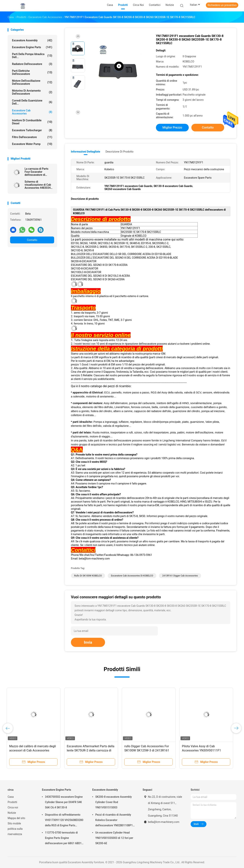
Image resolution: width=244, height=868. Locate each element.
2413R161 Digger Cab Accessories (180, 576)
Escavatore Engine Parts (32, 47)
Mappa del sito (16, 818)
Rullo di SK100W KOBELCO (88, 576)
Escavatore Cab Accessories (32, 112)
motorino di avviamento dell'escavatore (32, 92)
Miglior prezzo (172, 127)
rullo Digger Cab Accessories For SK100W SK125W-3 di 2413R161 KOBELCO (148, 750)
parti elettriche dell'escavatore (32, 72)
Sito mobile (14, 823)
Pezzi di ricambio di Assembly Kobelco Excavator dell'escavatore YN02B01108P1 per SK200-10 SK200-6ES (114, 821)
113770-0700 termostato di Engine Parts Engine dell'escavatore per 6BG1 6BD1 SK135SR (63, 838)
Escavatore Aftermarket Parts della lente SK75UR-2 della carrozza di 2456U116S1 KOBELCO (91, 750)
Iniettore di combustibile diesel (32, 122)
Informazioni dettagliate (85, 152)
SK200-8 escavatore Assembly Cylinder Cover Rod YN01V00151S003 (114, 802)
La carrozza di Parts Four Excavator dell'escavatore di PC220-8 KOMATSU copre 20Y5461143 (37, 172)
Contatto (32, 240)
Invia (88, 642)
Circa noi (13, 807)
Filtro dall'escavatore (32, 137)
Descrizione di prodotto (119, 152)
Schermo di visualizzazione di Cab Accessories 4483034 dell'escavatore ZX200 (38, 185)
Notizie (12, 813)
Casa (11, 797)
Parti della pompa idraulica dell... (32, 56)
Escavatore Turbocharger (32, 130)
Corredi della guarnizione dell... (32, 102)
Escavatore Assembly (32, 40)
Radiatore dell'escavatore (32, 64)
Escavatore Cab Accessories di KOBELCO (132, 576)
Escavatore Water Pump (32, 144)
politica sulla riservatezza (15, 831)
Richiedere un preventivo (222, 5)
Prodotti (12, 802)
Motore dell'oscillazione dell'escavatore (32, 82)
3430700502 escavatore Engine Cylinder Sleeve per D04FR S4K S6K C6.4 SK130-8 (64, 802)
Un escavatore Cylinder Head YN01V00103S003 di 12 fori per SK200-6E (114, 838)
